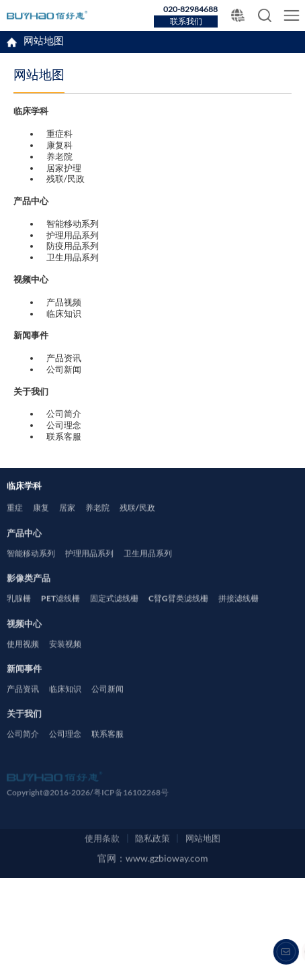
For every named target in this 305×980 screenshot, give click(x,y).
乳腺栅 (19, 615)
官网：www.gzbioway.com (153, 936)
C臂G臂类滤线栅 (178, 615)
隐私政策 (152, 912)
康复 (41, 525)
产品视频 (64, 302)
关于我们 (24, 727)
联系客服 (64, 436)
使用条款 (102, 912)
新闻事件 (24, 682)
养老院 (59, 156)
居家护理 (64, 168)
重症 (15, 525)
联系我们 (186, 22)
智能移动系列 (73, 224)
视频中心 (24, 637)
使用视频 (23, 660)
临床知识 (64, 313)
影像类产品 (29, 592)
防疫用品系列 (73, 246)
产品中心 (24, 547)
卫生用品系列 (73, 257)
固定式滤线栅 (114, 615)
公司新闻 (64, 369)
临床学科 (42, 111)
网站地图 (44, 43)
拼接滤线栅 (238, 615)
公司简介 (64, 413)
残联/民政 (66, 179)
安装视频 (65, 660)
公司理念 (64, 425)
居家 (67, 525)
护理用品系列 (73, 235)
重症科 (59, 134)
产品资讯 (64, 358)
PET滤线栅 (60, 615)
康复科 (59, 145)
